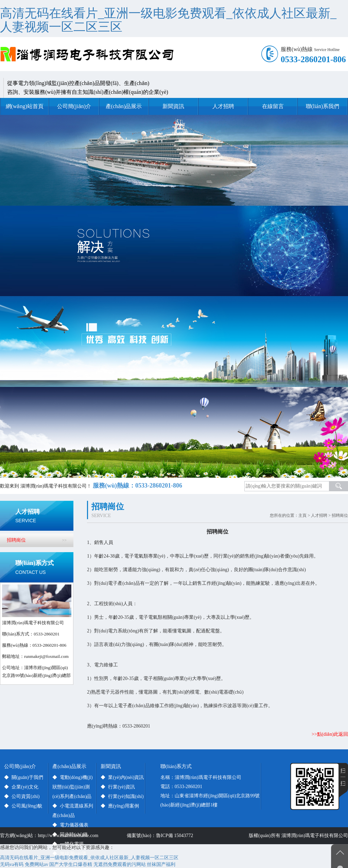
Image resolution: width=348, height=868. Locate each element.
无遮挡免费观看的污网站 (120, 864)
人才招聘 (223, 106)
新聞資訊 (173, 106)
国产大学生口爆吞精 (71, 864)
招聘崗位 (340, 515)
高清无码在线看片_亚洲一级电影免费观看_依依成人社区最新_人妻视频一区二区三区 (168, 20)
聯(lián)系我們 (323, 106)
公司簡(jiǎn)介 (74, 106)
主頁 (302, 515)
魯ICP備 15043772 (176, 836)
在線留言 (273, 106)
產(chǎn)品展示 (124, 106)
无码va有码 (12, 864)
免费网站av (37, 864)
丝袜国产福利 (161, 864)
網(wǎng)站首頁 (25, 106)
